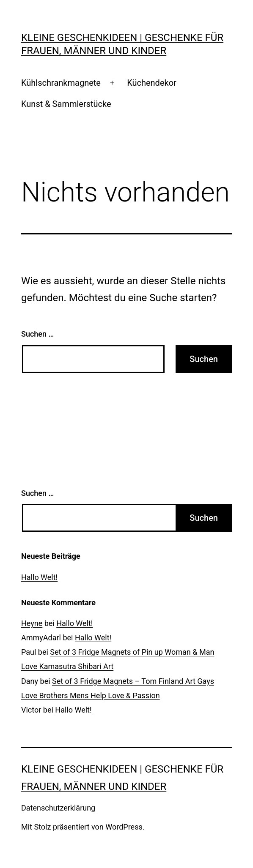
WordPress (124, 827)
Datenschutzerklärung (58, 808)
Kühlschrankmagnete (61, 83)
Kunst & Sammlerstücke (66, 104)
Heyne (32, 623)
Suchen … (37, 334)
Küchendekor (152, 83)
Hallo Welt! (39, 577)
